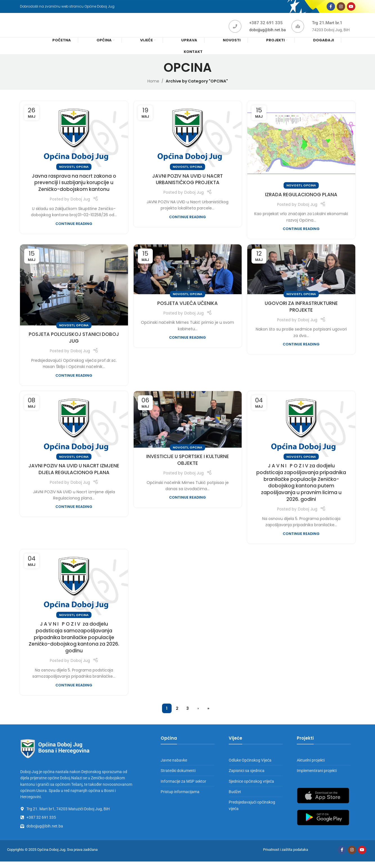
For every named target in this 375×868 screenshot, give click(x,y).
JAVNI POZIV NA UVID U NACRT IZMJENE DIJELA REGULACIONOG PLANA (74, 476)
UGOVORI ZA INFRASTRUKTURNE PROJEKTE (301, 313)
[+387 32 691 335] (235, 31)
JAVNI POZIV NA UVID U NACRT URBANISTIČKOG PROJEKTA (187, 186)
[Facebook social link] (331, 8)
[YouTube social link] (351, 8)
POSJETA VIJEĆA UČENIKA (187, 310)
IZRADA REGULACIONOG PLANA (301, 201)
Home (153, 88)
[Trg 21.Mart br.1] (298, 31)
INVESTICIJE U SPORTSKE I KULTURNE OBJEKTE (188, 466)
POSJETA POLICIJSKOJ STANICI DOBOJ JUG (74, 344)
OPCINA (82, 173)
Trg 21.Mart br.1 (327, 27)
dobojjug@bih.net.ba (268, 34)
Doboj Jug (80, 206)
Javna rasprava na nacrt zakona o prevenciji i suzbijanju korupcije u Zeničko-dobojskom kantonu (74, 189)
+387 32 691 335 (266, 27)
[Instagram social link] (341, 8)
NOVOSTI (67, 173)
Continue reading (74, 230)
